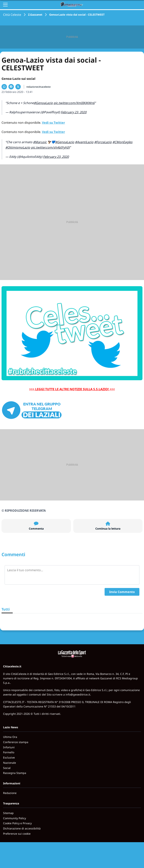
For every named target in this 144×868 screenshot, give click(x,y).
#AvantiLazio (84, 142)
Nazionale (10, 763)
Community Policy (15, 818)
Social (7, 768)
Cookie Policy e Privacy (17, 823)
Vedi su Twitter (53, 123)
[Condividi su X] (18, 87)
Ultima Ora (10, 737)
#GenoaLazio (43, 103)
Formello (9, 752)
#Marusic (40, 142)
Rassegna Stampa (15, 773)
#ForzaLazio (103, 142)
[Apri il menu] (5, 5)
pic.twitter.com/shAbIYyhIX (50, 147)
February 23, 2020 (74, 112)
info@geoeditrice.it (78, 694)
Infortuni (9, 747)
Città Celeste (12, 15)
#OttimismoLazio (18, 147)
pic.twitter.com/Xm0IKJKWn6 (74, 103)
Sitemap (8, 813)
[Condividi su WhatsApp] (4, 87)
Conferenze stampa (16, 742)
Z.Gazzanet (35, 15)
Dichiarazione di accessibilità (22, 828)
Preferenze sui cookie (17, 834)
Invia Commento (122, 592)
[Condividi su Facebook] (11, 87)
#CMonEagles (122, 142)
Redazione (10, 793)
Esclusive (9, 757)
